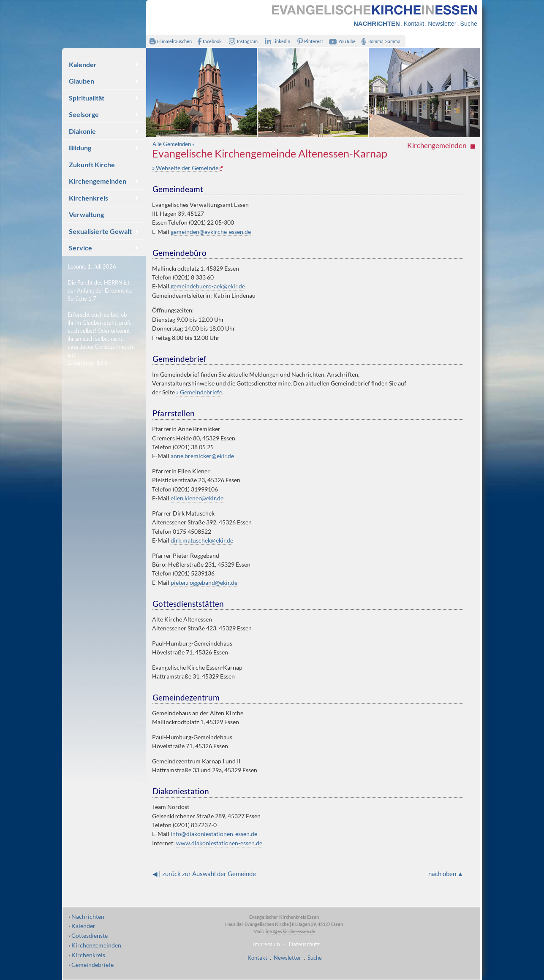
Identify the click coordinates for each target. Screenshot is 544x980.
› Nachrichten (86, 916)
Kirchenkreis (88, 198)
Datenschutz (304, 944)
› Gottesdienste (88, 935)
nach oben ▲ (446, 874)
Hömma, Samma (379, 41)
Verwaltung (86, 214)
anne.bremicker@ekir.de (202, 456)
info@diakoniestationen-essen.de (214, 834)
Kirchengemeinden (98, 181)
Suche (468, 24)
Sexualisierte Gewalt (100, 231)
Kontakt (414, 24)
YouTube (341, 41)
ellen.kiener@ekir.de (197, 498)
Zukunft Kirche (92, 164)
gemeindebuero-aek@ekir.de (208, 286)
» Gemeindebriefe (199, 392)
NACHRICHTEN (377, 23)
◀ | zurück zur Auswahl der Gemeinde (204, 874)
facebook (208, 41)
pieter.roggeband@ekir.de (204, 582)
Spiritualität (87, 98)
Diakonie (82, 131)
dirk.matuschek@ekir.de (202, 540)
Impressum (267, 944)
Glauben (82, 81)
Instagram (242, 41)
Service (80, 248)
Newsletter (442, 24)
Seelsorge (84, 114)
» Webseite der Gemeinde (185, 168)
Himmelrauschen (169, 41)
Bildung (80, 148)
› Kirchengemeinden (95, 945)
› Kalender (82, 926)
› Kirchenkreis (87, 955)
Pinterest (309, 41)
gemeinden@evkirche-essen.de (211, 232)
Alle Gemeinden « (174, 144)
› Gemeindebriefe (91, 965)
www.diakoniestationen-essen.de (219, 843)
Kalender (83, 64)
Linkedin (276, 41)
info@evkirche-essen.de (290, 931)
